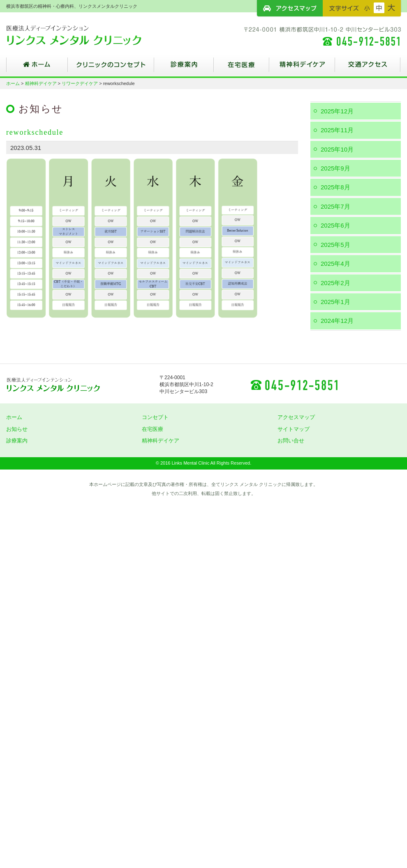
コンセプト (155, 417)
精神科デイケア (302, 68)
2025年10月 (337, 149)
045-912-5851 (294, 384)
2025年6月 (335, 225)
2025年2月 (335, 283)
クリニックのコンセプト (111, 68)
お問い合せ (291, 441)
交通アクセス (368, 68)
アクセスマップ (290, 8)
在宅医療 (242, 68)
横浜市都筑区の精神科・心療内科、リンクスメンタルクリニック (88, 35)
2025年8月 (335, 187)
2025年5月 (335, 245)
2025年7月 (335, 206)
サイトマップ (294, 429)
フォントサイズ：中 (379, 8)
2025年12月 (337, 111)
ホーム (37, 68)
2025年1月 (335, 302)
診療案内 (184, 68)
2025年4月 (335, 264)
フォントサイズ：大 (391, 8)
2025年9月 (335, 168)
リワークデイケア (80, 83)
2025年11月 (337, 130)
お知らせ (17, 429)
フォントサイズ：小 (367, 8)
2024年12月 (337, 321)
